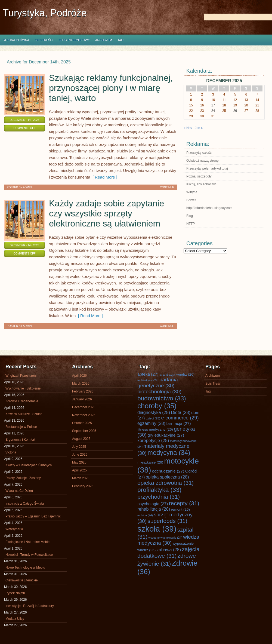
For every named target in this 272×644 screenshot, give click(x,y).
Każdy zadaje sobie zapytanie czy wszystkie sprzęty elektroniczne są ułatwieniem (106, 213)
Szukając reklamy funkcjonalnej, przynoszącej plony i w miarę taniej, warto (111, 88)
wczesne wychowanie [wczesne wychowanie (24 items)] (165, 538)
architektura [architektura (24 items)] (148, 380)
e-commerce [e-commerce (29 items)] (180, 418)
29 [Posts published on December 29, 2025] (191, 116)
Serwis (191, 200)
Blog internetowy (74, 40)
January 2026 (82, 399)
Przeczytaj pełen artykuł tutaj (207, 168)
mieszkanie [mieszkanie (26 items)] (150, 462)
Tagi (121, 40)
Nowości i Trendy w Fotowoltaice (29, 555)
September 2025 (84, 431)
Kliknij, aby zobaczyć (201, 184)
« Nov (188, 128)
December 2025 (84, 407)
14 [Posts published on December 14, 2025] (257, 100)
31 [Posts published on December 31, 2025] (213, 116)
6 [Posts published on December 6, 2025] (246, 94)
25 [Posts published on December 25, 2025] (224, 111)
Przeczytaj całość (199, 153)
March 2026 (81, 384)
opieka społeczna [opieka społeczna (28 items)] (167, 477)
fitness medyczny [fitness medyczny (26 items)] (155, 429)
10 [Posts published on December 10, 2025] (213, 100)
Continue (167, 187)
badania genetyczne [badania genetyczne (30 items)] (158, 383)
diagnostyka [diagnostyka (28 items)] (154, 412)
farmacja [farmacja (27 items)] (178, 423)
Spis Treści (44, 40)
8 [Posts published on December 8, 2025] (191, 100)
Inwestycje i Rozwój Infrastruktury (30, 606)
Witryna (192, 192)
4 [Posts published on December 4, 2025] (224, 94)
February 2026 (83, 391)
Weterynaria (14, 529)
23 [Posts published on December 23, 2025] (202, 111)
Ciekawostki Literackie (22, 580)
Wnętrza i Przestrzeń (21, 376)
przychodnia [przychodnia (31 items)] (159, 497)
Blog (190, 216)
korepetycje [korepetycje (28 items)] (153, 440)
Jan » (199, 128)
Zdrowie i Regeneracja (22, 401)
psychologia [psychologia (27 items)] (153, 504)
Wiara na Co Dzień (19, 491)
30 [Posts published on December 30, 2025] (202, 116)
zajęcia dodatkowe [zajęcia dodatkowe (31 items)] (169, 552)
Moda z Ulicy (15, 619)
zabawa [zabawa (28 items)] (169, 550)
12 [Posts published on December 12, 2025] (235, 100)
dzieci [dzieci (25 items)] (153, 418)
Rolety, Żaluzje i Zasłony (23, 478)
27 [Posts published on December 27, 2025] (246, 111)
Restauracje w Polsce (21, 427)
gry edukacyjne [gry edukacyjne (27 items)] (166, 435)
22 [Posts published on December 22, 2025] (191, 111)
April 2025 (79, 470)
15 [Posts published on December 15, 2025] (191, 105)
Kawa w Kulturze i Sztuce (24, 414)
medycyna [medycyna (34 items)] (169, 453)
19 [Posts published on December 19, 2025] (235, 105)
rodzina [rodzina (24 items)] (145, 515)
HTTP (191, 224)
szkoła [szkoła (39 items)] (157, 529)
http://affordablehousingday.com (209, 208)
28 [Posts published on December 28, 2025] (257, 111)
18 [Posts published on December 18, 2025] (224, 105)
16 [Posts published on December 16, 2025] (202, 105)
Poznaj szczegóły (199, 176)
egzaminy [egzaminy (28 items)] (151, 423)
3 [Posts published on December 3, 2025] (213, 94)
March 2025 (81, 478)
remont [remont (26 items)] (180, 509)
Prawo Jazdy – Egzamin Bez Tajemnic (33, 516)
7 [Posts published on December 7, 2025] (257, 94)
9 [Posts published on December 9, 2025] (202, 100)
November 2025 (84, 415)
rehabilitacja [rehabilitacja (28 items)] (154, 509)
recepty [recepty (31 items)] (184, 503)
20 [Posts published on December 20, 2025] (246, 105)
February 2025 (83, 486)
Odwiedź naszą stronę (203, 161)
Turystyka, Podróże (45, 13)
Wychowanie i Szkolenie (23, 388)
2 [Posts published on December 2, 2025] (202, 94)
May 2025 (79, 462)
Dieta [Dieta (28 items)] (181, 412)
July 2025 (79, 447)
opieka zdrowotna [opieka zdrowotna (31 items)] (166, 483)
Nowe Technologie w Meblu (25, 568)
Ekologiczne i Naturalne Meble (27, 542)
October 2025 (82, 423)
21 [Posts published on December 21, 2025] (257, 105)
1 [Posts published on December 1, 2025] (191, 94)
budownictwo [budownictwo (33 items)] (162, 398)
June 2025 (80, 455)
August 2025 (81, 439)
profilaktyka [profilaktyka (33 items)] (159, 490)
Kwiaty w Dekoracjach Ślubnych (29, 465)
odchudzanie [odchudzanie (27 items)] (168, 471)
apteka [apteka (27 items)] (148, 374)
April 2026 (79, 376)
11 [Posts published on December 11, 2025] (224, 100)
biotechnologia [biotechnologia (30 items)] (159, 392)
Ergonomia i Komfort (20, 440)
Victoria (11, 452)
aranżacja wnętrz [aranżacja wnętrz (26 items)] (177, 374)
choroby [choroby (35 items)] (157, 406)
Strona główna (16, 40)
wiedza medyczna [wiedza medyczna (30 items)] (168, 540)
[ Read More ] (104, 177)
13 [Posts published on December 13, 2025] (246, 100)
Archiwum (104, 40)
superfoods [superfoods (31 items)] (167, 521)
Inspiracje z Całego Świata (25, 504)
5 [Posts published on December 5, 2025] (235, 94)
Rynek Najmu (15, 593)
